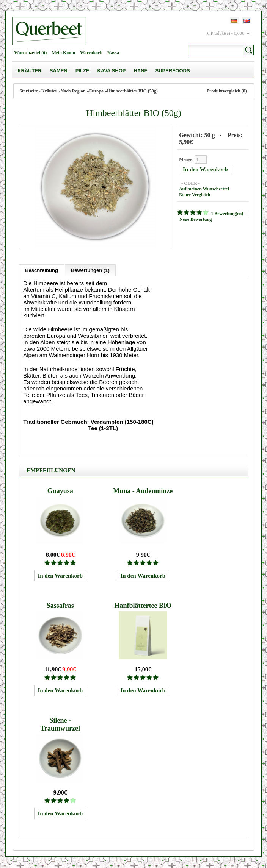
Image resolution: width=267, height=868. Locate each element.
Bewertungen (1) (90, 270)
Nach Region (73, 91)
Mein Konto (63, 53)
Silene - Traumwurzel (60, 724)
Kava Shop (112, 71)
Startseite (29, 91)
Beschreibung (42, 270)
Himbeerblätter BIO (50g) (132, 91)
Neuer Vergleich (195, 195)
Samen (59, 71)
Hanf (140, 71)
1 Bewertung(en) (227, 214)
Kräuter (30, 71)
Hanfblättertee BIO (143, 606)
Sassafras (60, 606)
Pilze (82, 71)
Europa (96, 91)
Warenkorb (91, 53)
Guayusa (60, 491)
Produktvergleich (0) (227, 91)
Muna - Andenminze (143, 491)
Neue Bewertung (196, 219)
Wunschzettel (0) (30, 53)
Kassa (113, 53)
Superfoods (173, 71)
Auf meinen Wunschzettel (204, 189)
